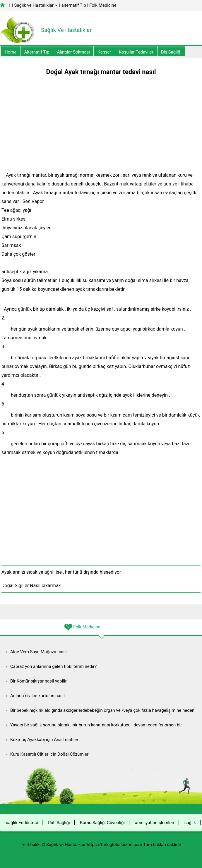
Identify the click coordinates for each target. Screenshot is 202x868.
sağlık (190, 823)
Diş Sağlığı (171, 52)
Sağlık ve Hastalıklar (34, 5)
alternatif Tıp (73, 5)
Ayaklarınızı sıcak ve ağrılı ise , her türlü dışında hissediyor (61, 572)
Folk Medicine (103, 5)
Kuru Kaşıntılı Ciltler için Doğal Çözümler (49, 754)
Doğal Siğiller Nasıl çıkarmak (31, 586)
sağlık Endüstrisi (22, 823)
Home (11, 52)
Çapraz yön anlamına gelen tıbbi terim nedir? (53, 666)
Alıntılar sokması (73, 52)
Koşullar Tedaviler (136, 52)
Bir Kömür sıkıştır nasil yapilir (38, 681)
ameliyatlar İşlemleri (155, 823)
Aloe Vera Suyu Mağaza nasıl (38, 652)
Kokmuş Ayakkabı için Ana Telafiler (44, 740)
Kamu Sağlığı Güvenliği (102, 823)
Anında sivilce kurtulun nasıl (37, 696)
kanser (104, 52)
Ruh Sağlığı (59, 823)
